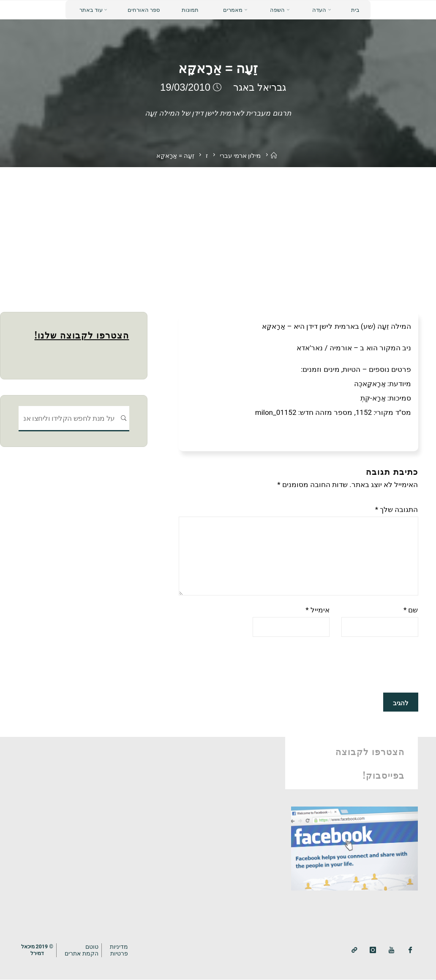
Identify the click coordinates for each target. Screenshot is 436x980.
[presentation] (354, 665)
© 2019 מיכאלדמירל (38, 950)
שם (411, 610)
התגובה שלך (397, 509)
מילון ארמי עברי (240, 156)
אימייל (317, 610)
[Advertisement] (218, 230)
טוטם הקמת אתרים (84, 950)
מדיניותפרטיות (121, 950)
